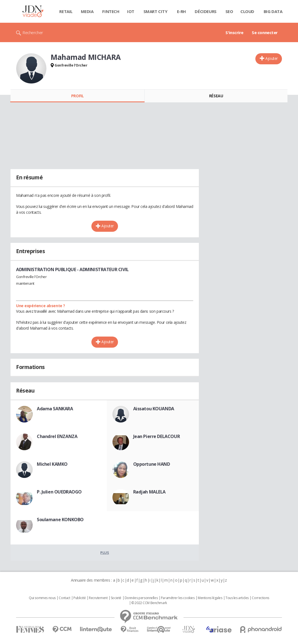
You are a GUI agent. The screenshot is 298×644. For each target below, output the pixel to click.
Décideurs (205, 11)
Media (87, 11)
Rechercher (33, 32)
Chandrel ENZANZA (57, 436)
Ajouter (272, 58)
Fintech (111, 11)
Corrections (260, 598)
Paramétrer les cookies (178, 598)
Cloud (247, 11)
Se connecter (265, 32)
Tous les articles (237, 598)
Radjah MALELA (150, 492)
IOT (131, 11)
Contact (64, 598)
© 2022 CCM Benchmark (149, 603)
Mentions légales (210, 598)
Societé (116, 598)
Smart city (156, 11)
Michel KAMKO (52, 464)
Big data (273, 11)
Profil (77, 96)
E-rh (181, 11)
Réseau (216, 96)
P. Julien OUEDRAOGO (59, 492)
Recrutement (98, 598)
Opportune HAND (152, 464)
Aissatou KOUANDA (154, 409)
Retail (66, 11)
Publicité (79, 598)
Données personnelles (141, 598)
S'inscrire (234, 32)
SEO (229, 11)
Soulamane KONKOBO (60, 520)
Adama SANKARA (55, 409)
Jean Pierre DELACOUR (157, 436)
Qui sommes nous (42, 598)
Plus (105, 553)
